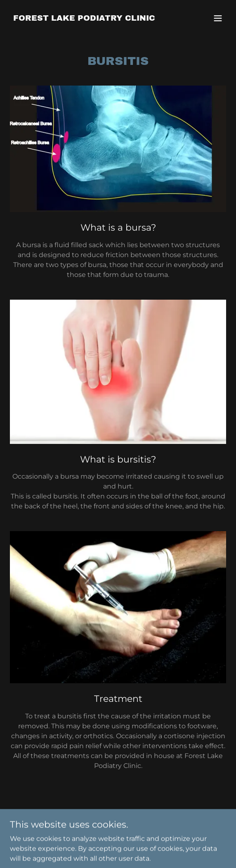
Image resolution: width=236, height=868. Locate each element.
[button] (218, 18)
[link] (84, 18)
